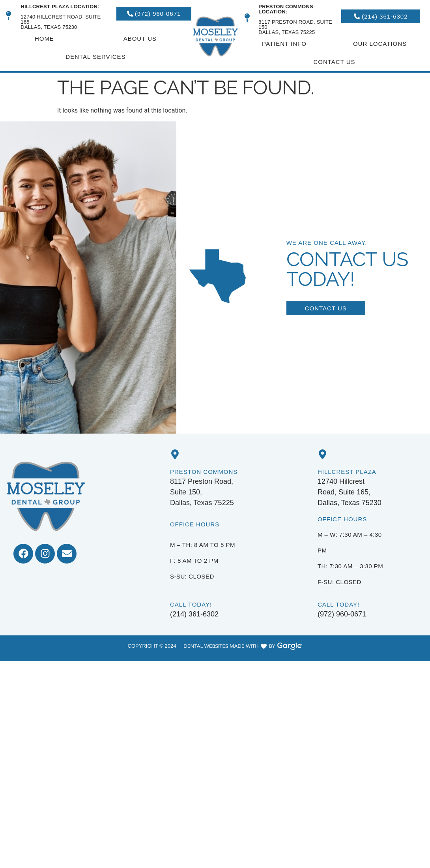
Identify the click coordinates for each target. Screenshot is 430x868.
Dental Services (95, 57)
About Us (140, 39)
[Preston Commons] (175, 454)
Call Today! (191, 604)
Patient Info (284, 44)
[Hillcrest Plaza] (322, 454)
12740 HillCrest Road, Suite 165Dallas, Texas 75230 (61, 17)
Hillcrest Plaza (347, 472)
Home (44, 39)
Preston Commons (204, 472)
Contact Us (334, 62)
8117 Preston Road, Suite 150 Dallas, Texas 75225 (295, 19)
